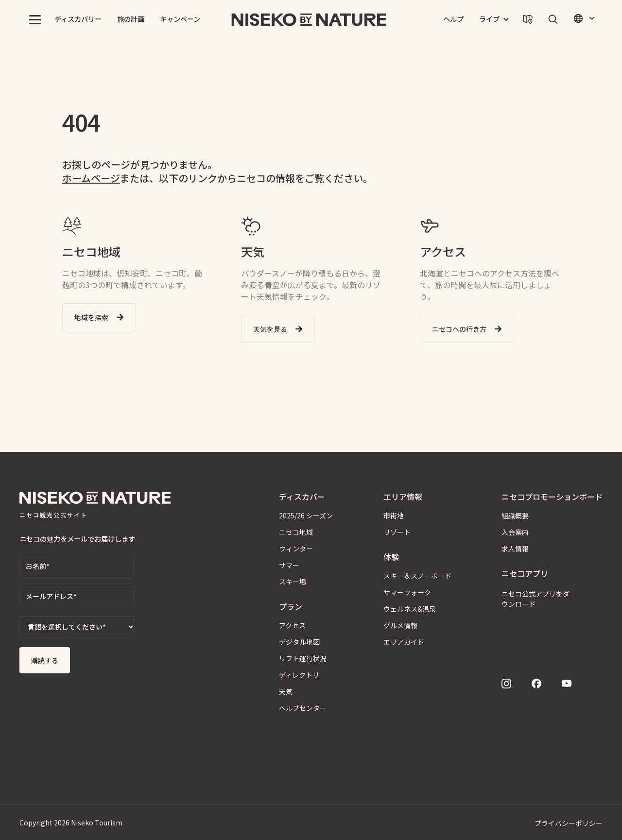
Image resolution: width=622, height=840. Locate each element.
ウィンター (296, 549)
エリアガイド (404, 642)
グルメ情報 (400, 625)
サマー (289, 565)
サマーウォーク (407, 592)
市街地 (394, 515)
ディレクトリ (299, 675)
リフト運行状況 (303, 658)
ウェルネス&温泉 (410, 609)
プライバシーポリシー (569, 823)
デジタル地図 (299, 642)
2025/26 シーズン (306, 515)
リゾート (397, 532)
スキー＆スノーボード (417, 576)
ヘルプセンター (303, 708)
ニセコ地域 (296, 532)
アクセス (292, 625)
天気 (286, 691)
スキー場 (293, 582)
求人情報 (515, 549)
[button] (35, 19)
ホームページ (91, 178)
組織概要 (515, 515)
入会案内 (515, 532)
